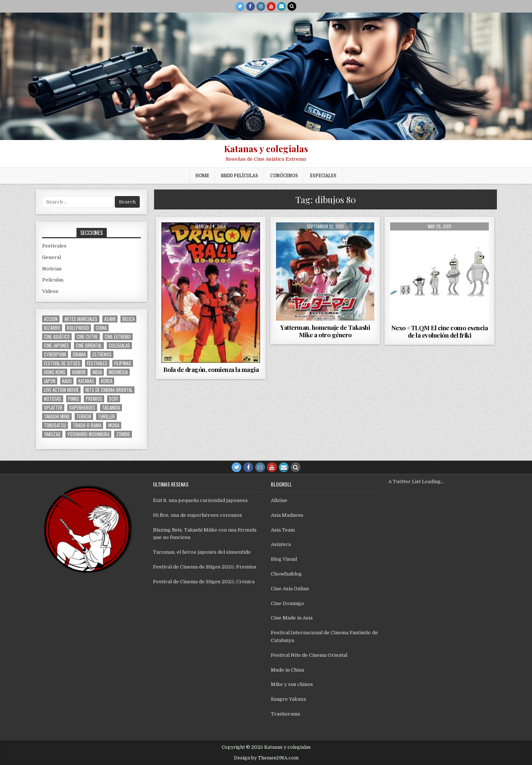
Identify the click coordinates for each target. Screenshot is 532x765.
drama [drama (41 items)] (79, 354)
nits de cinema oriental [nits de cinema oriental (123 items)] (109, 390)
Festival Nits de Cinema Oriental (309, 655)
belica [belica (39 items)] (128, 319)
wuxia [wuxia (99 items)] (114, 425)
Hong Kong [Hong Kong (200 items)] (55, 372)
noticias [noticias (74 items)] (53, 399)
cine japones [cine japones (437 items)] (57, 346)
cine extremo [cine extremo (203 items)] (118, 337)
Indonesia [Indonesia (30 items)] (118, 372)
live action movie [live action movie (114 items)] (61, 390)
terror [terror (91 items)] (84, 416)
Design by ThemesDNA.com (266, 758)
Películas (53, 280)
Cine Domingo (287, 603)
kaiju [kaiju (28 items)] (67, 381)
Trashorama (285, 714)
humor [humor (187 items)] (79, 372)
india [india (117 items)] (97, 372)
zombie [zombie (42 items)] (123, 434)
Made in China (287, 670)
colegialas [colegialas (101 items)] (119, 346)
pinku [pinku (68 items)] (74, 399)
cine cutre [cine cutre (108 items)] (87, 337)
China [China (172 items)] (101, 328)
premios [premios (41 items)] (94, 399)
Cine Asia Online (290, 589)
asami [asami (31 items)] (110, 319)
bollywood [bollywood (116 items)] (78, 328)
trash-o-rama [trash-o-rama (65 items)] (87, 425)
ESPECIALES (323, 175)
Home (202, 175)
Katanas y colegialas (266, 148)
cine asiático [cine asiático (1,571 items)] (57, 337)
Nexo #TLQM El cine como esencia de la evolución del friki (440, 331)
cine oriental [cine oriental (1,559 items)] (89, 346)
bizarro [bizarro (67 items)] (52, 328)
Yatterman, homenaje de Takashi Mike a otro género (325, 331)
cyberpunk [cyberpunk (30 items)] (55, 354)
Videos (50, 291)
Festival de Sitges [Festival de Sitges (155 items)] (62, 363)
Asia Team (283, 530)
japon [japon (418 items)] (50, 381)
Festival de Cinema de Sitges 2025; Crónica (204, 582)
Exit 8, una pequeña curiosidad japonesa (200, 500)
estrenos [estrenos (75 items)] (102, 354)
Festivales (54, 246)
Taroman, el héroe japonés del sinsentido (202, 552)
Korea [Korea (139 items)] (107, 381)
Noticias (52, 269)
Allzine (279, 500)
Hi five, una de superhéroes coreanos (197, 515)
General (52, 257)
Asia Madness (287, 515)
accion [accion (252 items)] (51, 319)
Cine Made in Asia (292, 618)
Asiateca (281, 544)
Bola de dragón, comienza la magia (211, 369)
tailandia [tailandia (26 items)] (111, 408)
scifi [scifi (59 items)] (114, 399)
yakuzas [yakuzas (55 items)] (52, 434)
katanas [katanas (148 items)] (86, 381)
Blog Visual (284, 559)
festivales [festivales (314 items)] (97, 363)
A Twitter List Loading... (416, 481)
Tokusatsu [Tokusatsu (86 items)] (55, 425)
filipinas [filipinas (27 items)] (123, 363)
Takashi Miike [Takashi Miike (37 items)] (57, 416)
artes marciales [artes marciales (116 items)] (81, 319)
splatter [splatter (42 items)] (53, 408)
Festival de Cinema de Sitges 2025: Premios (205, 567)
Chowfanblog (286, 574)
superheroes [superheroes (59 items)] (82, 408)
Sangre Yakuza (288, 699)
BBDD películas (240, 175)
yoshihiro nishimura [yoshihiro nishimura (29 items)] (88, 434)
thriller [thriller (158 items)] (106, 416)
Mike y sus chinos (292, 684)
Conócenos (284, 175)
